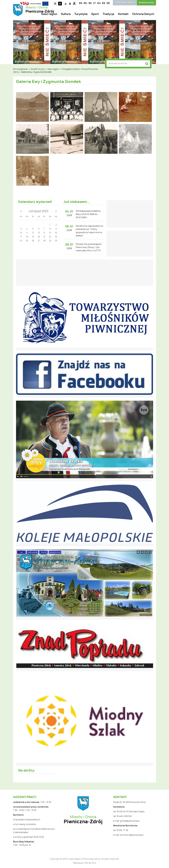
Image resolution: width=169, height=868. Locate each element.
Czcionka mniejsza (66, 3)
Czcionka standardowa (70, 3)
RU (85, 3)
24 (21, 241)
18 (27, 237)
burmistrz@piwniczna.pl (132, 835)
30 (56, 241)
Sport (95, 14)
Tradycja (108, 14)
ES (104, 3)
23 (56, 237)
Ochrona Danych (143, 14)
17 (21, 237)
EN (81, 3)
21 (44, 237)
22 (50, 237)
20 (39, 237)
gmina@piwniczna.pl (130, 821)
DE (108, 3)
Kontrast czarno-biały (60, 4)
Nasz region (49, 14)
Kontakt (123, 14)
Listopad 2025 (39, 211)
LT (94, 3)
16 (56, 233)
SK (90, 3)
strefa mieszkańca (125, 3)
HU (99, 3)
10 (21, 233)
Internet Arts (90, 863)
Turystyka (81, 14)
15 (50, 233)
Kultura (66, 14)
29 (50, 241)
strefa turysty (146, 3)
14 (44, 233)
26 (33, 241)
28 (44, 241)
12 (33, 233)
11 (27, 233)
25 (27, 241)
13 (39, 233)
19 (33, 237)
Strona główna (20, 69)
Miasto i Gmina (40, 10)
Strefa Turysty (38, 69)
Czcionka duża (74, 3)
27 (39, 241)
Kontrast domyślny (55, 4)
